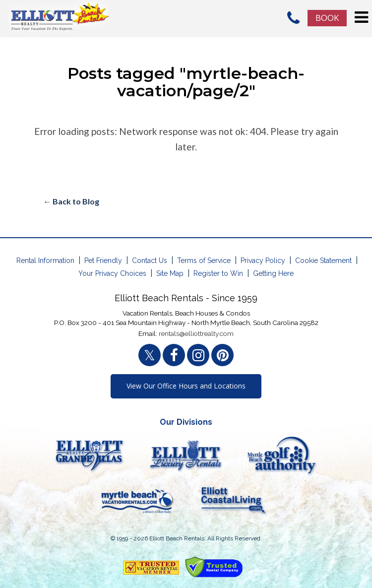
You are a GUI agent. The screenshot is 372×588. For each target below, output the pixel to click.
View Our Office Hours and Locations (186, 386)
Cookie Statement (323, 261)
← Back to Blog (71, 201)
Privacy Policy (263, 261)
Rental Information (45, 261)
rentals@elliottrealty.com (196, 333)
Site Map (170, 273)
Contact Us (150, 261)
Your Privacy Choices (112, 273)
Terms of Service (204, 261)
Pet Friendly (103, 261)
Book (327, 18)
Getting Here (273, 273)
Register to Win (218, 273)
